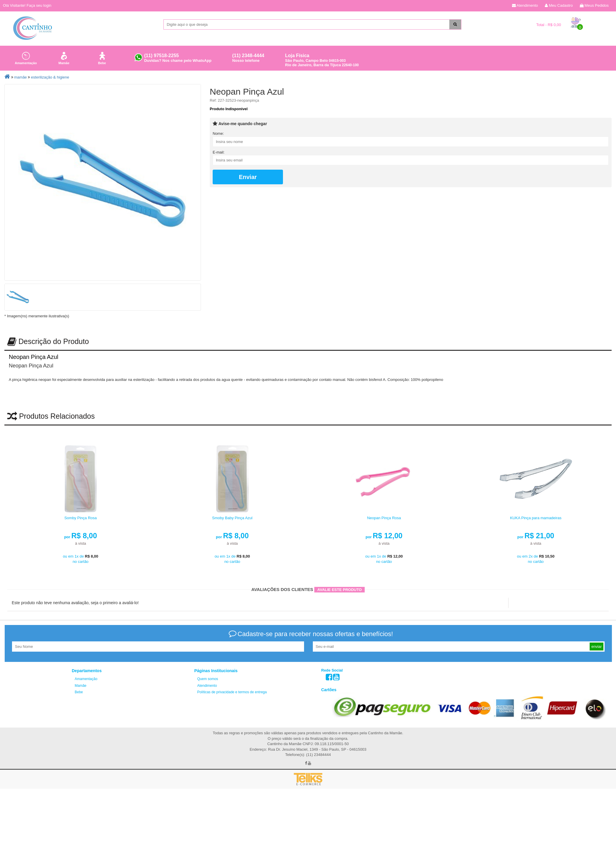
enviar (597, 620)
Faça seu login (39, 5)
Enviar (248, 177)
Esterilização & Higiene (50, 77)
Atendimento (525, 5)
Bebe (102, 57)
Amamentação (26, 57)
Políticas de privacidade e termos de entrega (232, 666)
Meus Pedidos (594, 5)
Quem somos (208, 653)
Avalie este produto (339, 563)
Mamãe (64, 57)
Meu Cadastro (559, 5)
